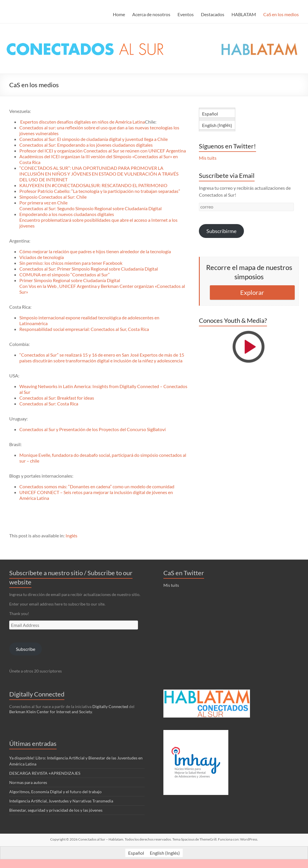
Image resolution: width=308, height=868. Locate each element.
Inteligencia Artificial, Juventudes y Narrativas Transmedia (61, 801)
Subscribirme (221, 231)
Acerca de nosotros (151, 14)
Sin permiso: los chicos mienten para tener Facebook (71, 263)
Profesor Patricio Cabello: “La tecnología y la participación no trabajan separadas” (100, 191)
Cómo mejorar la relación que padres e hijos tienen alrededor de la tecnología (95, 251)
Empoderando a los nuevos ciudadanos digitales (67, 214)
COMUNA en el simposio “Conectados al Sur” (65, 274)
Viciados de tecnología (42, 257)
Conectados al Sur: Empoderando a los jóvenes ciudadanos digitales (86, 145)
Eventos (186, 14)
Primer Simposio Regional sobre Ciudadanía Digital (70, 280)
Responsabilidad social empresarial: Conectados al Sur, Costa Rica (84, 329)
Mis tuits (208, 158)
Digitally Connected (110, 706)
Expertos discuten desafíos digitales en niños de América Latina (83, 122)
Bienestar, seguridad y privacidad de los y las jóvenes (56, 810)
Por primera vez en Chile (43, 203)
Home (119, 14)
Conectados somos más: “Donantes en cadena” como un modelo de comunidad (97, 486)
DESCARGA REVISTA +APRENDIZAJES (45, 773)
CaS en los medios (281, 14)
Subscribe (26, 649)
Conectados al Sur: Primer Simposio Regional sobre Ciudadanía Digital (89, 269)
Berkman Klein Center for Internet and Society (51, 712)
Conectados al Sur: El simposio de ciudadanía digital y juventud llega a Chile (94, 139)
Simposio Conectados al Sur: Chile (53, 197)
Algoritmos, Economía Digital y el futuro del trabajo (55, 792)
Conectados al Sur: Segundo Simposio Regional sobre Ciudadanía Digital (90, 208)
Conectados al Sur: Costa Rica (49, 404)
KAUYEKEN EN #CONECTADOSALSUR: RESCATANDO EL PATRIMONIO (93, 185)
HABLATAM (244, 14)
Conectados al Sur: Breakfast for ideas (57, 398)
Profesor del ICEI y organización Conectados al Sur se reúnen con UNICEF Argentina (103, 151)
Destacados (213, 14)
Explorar (252, 292)
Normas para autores (28, 782)
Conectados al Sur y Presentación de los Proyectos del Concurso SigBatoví (93, 429)
